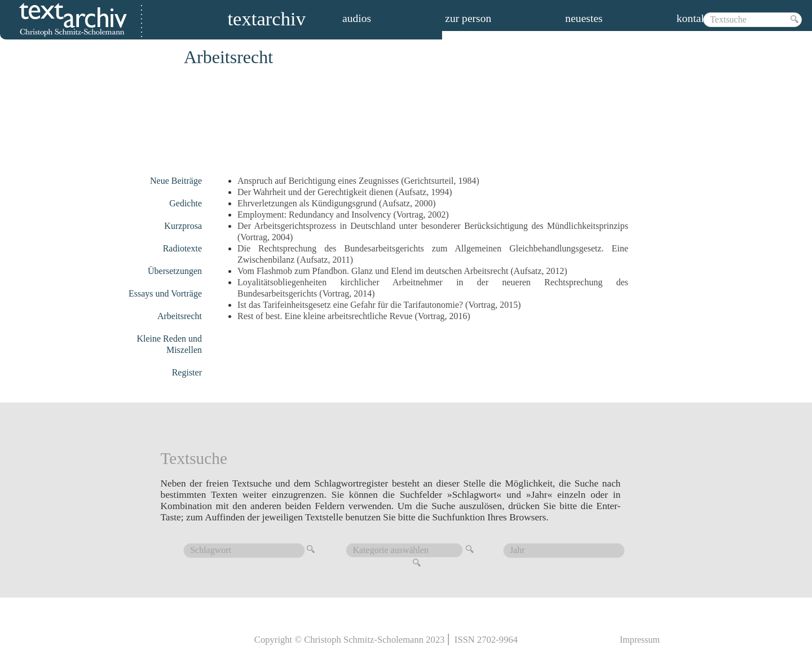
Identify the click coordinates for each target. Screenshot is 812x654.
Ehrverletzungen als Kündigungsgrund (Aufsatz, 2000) (336, 203)
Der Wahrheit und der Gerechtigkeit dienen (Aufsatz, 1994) (345, 192)
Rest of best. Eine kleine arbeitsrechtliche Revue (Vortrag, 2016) (354, 316)
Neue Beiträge (176, 181)
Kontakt (693, 19)
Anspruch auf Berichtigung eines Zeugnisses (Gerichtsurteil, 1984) (358, 181)
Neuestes (584, 19)
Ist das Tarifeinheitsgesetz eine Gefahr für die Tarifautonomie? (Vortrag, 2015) (379, 305)
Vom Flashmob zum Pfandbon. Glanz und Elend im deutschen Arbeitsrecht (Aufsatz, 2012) (402, 271)
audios (357, 19)
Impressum (640, 640)
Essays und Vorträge (165, 293)
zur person (468, 19)
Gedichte (186, 203)
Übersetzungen (175, 271)
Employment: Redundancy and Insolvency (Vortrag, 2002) (343, 215)
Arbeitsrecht (180, 316)
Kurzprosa (183, 226)
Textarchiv (266, 21)
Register (187, 372)
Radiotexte (182, 248)
